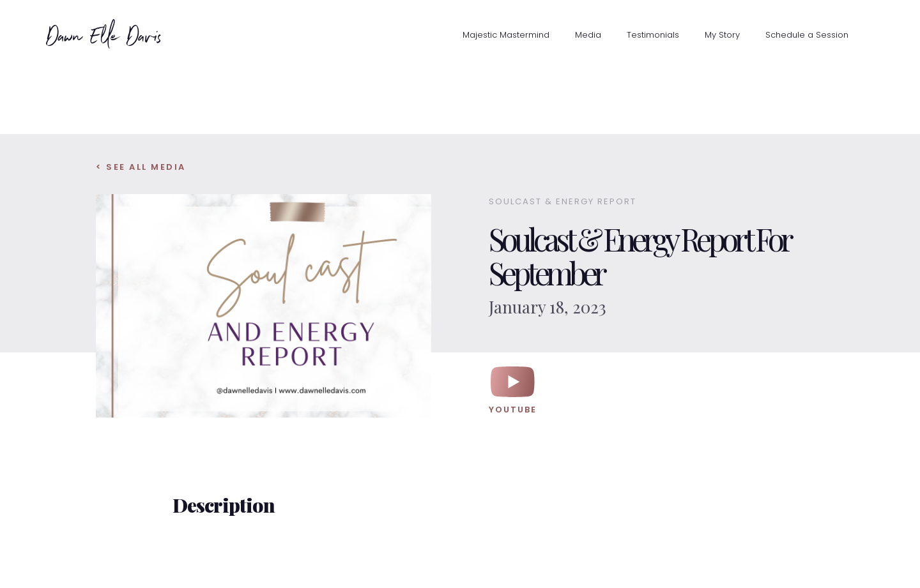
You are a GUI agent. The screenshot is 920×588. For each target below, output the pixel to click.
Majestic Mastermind (506, 35)
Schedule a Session (807, 35)
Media (588, 35)
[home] (75, 34)
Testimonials (653, 35)
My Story (722, 35)
